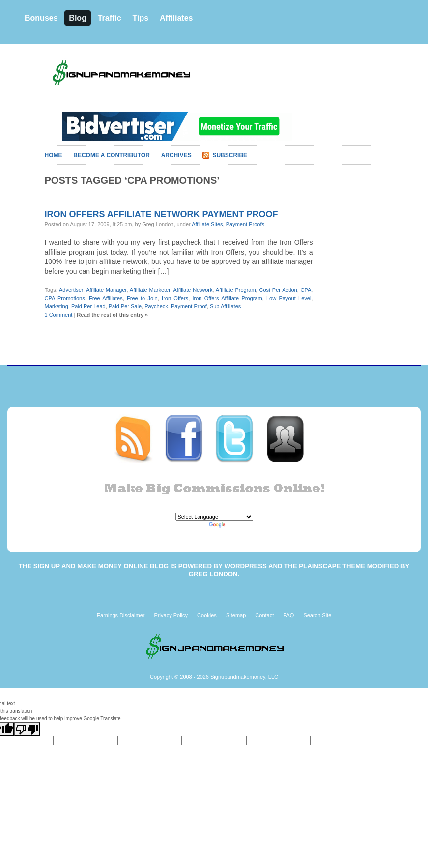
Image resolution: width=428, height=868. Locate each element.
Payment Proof (189, 306)
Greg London (213, 574)
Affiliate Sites (207, 224)
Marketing (57, 306)
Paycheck (156, 306)
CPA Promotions (65, 298)
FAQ (288, 615)
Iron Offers (175, 298)
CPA (306, 290)
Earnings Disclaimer (121, 615)
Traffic (110, 18)
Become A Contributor (112, 155)
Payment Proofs (245, 224)
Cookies (207, 615)
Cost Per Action (278, 290)
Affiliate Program (236, 290)
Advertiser (71, 290)
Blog (78, 18)
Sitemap (236, 615)
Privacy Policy (171, 615)
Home (54, 155)
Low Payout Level (289, 298)
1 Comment (59, 315)
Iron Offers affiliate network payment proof (161, 214)
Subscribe (230, 155)
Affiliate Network (193, 290)
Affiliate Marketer (150, 290)
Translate (229, 525)
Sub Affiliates (225, 306)
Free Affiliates (106, 298)
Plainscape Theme (332, 566)
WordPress (245, 566)
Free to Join (142, 298)
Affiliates (176, 18)
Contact (264, 615)
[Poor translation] (27, 729)
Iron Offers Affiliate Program (228, 298)
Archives (176, 155)
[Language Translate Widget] (214, 517)
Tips (140, 18)
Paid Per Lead (88, 306)
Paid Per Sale (125, 306)
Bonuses (41, 18)
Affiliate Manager (106, 290)
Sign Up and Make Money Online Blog (101, 566)
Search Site (317, 615)
